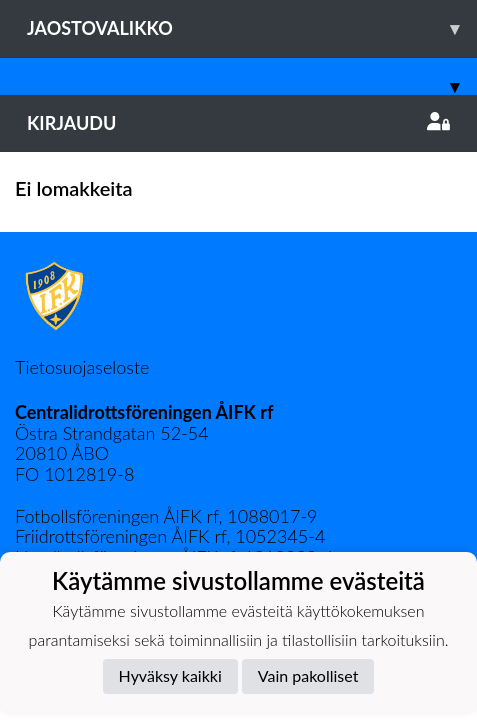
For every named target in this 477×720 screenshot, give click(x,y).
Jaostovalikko (252, 28)
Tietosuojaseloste (82, 367)
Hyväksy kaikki (170, 675)
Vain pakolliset (308, 675)
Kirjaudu (238, 123)
